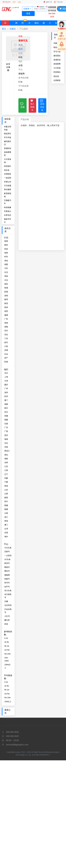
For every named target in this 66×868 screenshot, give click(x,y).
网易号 (7, 567)
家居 (6, 303)
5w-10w (7, 654)
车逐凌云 (8, 211)
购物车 (40, 7)
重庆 (6, 385)
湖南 (6, 459)
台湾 (6, 529)
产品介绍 (25, 119)
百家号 (7, 552)
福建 (6, 420)
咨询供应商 (42, 105)
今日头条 (8, 548)
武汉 (6, 412)
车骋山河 (8, 182)
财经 (6, 245)
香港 (6, 521)
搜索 (28, 14)
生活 (6, 272)
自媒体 (13, 29)
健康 (6, 315)
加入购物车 (32, 105)
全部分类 (6, 28)
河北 (6, 443)
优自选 (56, 76)
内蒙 (6, 478)
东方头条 (8, 591)
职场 (6, 362)
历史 (6, 335)
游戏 (6, 296)
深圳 (6, 392)
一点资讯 (8, 556)
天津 (6, 381)
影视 (6, 292)
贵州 (6, 435)
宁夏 (6, 482)
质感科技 (57, 60)
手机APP (7, 2)
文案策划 (29, 24)
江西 (6, 470)
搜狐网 (7, 575)
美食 (6, 276)
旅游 (6, 307)
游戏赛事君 (57, 64)
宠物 (6, 327)
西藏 (6, 505)
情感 (6, 288)
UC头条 (7, 559)
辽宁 (6, 474)
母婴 (6, 264)
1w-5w (7, 650)
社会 (6, 354)
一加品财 (8, 178)
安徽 (6, 416)
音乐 (6, 331)
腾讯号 (7, 571)
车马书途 (8, 137)
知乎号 (7, 587)
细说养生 (8, 134)
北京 (6, 373)
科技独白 (57, 72)
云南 (6, 513)
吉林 (6, 462)
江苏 (6, 466)
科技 (6, 249)
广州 (6, 388)
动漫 (6, 350)
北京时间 (8, 605)
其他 (6, 624)
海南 (6, 439)
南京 (6, 408)
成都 (6, 404)
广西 (6, 431)
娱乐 (6, 342)
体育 (6, 311)
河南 (6, 447)
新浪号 (7, 563)
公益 (6, 346)
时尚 (6, 257)
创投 (56, 24)
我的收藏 (50, 7)
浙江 (6, 517)
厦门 (6, 400)
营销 (6, 323)
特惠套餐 (24, 23)
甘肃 (6, 424)
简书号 (7, 583)
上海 (6, 377)
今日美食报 (57, 68)
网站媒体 (16, 24)
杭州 (6, 396)
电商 (6, 253)
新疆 (6, 509)
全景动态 (8, 215)
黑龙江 (7, 451)
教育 (6, 299)
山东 (6, 490)
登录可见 (23, 41)
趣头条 (7, 620)
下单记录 (58, 2)
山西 (6, 494)
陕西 (6, 498)
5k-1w (7, 646)
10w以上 (8, 702)
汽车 (6, 268)
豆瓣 (6, 601)
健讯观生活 (57, 56)
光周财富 (57, 80)
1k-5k (7, 642)
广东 (6, 427)
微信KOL (37, 24)
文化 (6, 280)
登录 (14, 2)
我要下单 (48, 2)
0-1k (6, 638)
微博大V (44, 24)
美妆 (6, 261)
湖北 (6, 455)
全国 (6, 533)
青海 (6, 486)
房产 (6, 358)
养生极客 (8, 189)
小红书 (50, 24)
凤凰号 (7, 579)
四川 (6, 501)
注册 (19, 2)
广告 (6, 319)
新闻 (6, 241)
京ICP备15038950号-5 (41, 755)
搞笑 (6, 284)
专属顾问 (60, 7)
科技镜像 (8, 207)
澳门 (6, 525)
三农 (6, 338)
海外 (6, 537)
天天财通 (8, 186)
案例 (20, 49)
